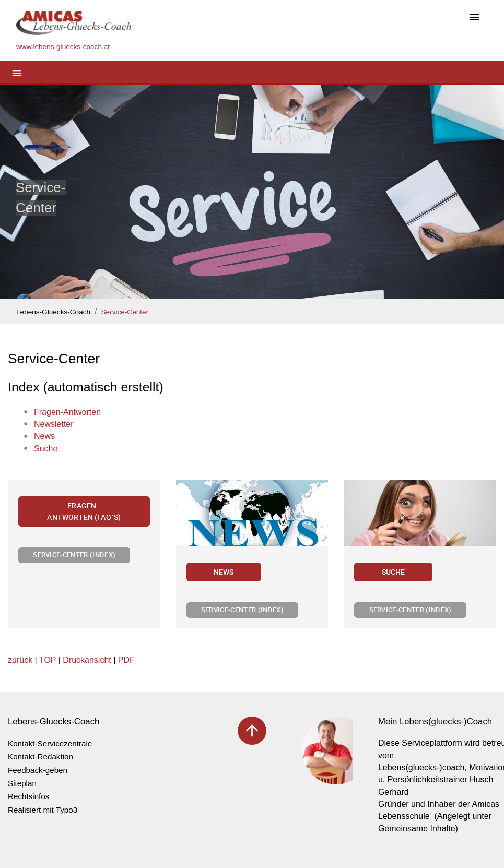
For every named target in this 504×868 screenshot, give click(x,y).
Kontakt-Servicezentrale (50, 744)
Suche (394, 572)
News (224, 572)
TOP (48, 660)
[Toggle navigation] (475, 18)
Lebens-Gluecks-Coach (53, 312)
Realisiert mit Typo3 (43, 810)
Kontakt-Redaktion (40, 757)
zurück (20, 660)
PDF (126, 660)
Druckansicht (87, 660)
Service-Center (125, 312)
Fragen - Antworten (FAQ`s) (84, 511)
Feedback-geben (38, 770)
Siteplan (22, 783)
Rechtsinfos (28, 796)
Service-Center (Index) (74, 555)
